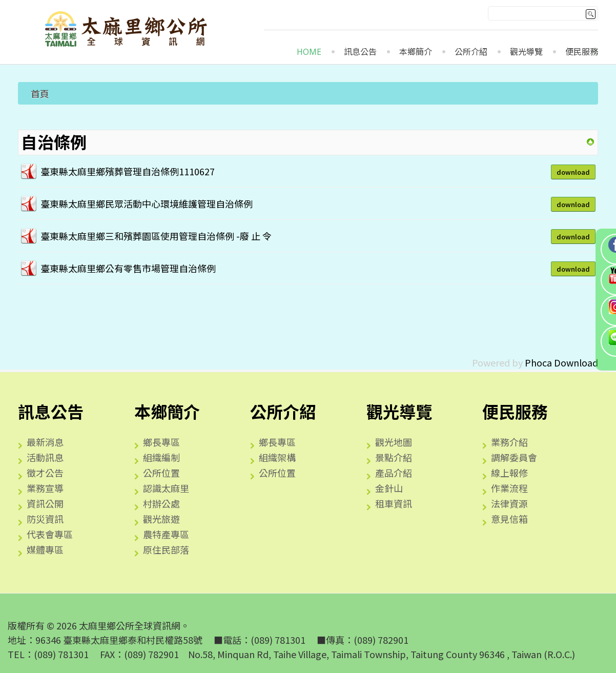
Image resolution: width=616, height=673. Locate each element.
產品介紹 (394, 473)
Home (309, 52)
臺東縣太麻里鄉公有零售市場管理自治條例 (128, 268)
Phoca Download (561, 362)
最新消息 (45, 442)
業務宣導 (45, 488)
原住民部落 (166, 549)
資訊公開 (45, 503)
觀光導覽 (526, 52)
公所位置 (161, 473)
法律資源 (509, 503)
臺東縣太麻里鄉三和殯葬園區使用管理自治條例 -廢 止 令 (156, 236)
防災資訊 (45, 519)
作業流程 (509, 488)
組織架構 (277, 457)
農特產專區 (166, 534)
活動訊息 (45, 457)
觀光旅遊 (161, 519)
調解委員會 (514, 457)
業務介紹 (509, 442)
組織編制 (161, 457)
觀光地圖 (394, 442)
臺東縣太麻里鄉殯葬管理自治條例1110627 (128, 171)
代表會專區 (50, 534)
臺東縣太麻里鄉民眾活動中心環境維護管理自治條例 (147, 203)
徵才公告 (45, 473)
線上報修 (509, 473)
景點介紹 (394, 457)
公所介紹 (471, 52)
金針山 (389, 488)
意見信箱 (509, 519)
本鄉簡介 (416, 52)
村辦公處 (161, 503)
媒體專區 (45, 549)
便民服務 (582, 52)
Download (573, 172)
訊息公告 (360, 52)
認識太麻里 (166, 488)
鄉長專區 (161, 442)
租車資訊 (394, 503)
